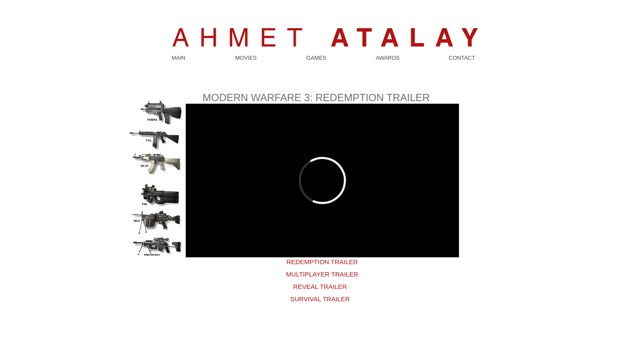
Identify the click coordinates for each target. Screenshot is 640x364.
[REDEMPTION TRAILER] (322, 262)
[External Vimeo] (322, 181)
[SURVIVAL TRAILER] (320, 299)
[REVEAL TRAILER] (320, 287)
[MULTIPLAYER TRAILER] (322, 274)
